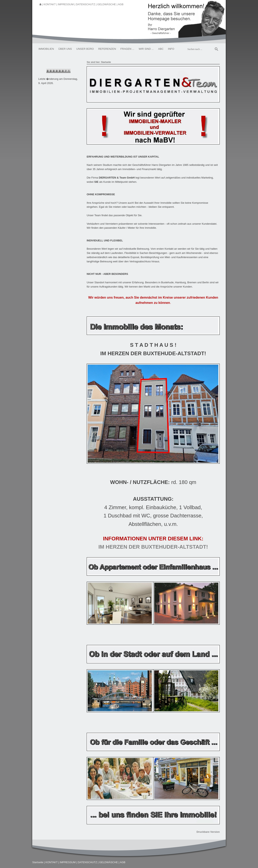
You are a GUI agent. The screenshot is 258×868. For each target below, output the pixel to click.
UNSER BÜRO (85, 49)
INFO (171, 49)
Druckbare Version (208, 832)
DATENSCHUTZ (85, 4)
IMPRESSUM (66, 4)
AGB (121, 4)
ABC (161, 49)
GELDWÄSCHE (107, 4)
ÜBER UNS (65, 49)
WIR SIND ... (146, 49)
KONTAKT (50, 4)
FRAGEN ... (127, 49)
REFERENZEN (107, 49)
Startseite (106, 62)
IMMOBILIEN (46, 49)
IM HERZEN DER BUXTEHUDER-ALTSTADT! (153, 547)
